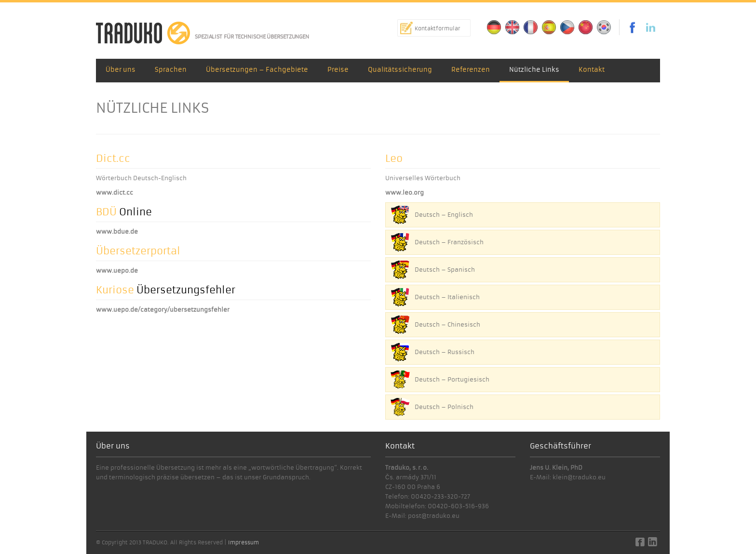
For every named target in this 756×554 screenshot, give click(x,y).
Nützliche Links (534, 70)
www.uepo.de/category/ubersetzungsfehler (163, 310)
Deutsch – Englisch (444, 215)
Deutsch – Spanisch (445, 270)
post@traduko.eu (434, 516)
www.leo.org (405, 192)
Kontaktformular (438, 28)
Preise (338, 70)
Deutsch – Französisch (449, 242)
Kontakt (592, 70)
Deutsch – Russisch (445, 352)
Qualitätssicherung (400, 70)
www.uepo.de (117, 270)
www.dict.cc (115, 192)
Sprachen (171, 70)
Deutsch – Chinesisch (447, 324)
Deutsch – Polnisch (444, 407)
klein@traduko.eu (579, 477)
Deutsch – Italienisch (447, 297)
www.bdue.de (117, 231)
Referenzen (471, 70)
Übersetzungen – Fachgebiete (257, 70)
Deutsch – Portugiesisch (452, 379)
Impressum (243, 542)
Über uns (121, 70)
